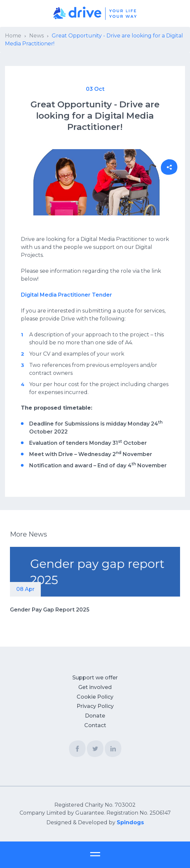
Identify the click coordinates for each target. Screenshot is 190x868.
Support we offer (95, 678)
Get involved (95, 687)
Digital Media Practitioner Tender (66, 295)
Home (13, 36)
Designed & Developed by (95, 822)
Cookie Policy (95, 697)
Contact (95, 725)
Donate (95, 716)
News (36, 36)
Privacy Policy (95, 706)
